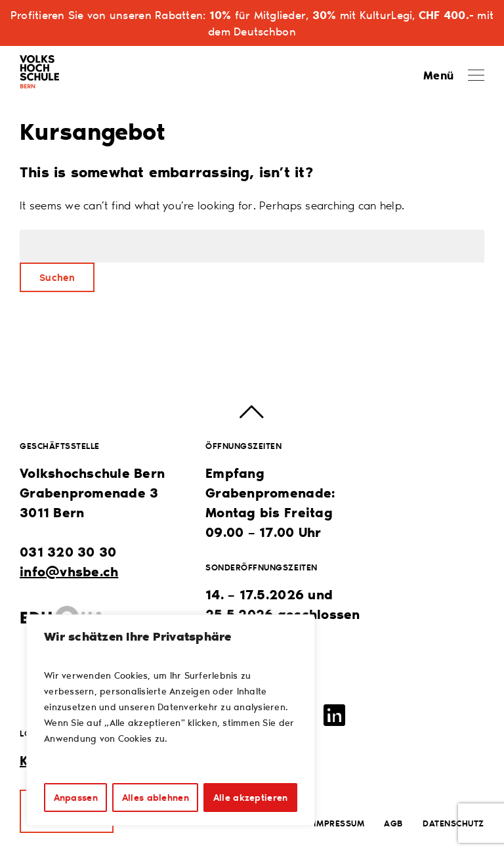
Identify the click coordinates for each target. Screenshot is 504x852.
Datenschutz (453, 823)
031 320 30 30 (68, 551)
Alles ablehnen (156, 797)
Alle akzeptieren (250, 797)
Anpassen (76, 797)
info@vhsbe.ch (69, 571)
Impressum (339, 823)
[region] (171, 720)
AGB (393, 823)
